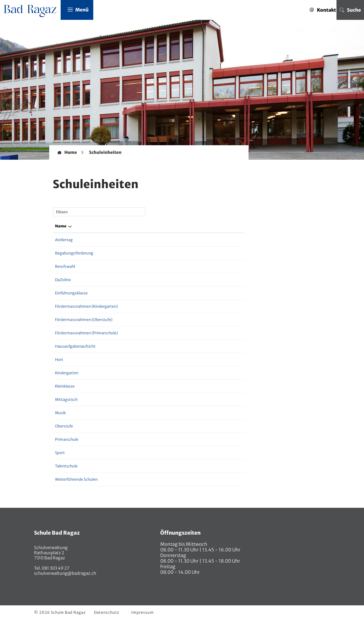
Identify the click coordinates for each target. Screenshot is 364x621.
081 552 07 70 (154, 373)
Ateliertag (64, 240)
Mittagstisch (66, 400)
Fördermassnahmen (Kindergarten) (86, 307)
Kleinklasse (65, 386)
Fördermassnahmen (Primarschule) (86, 333)
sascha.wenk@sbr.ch (197, 413)
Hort (59, 360)
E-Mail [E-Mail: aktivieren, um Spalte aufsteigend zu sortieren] (185, 226)
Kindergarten (67, 373)
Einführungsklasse (71, 293)
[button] (105, 153)
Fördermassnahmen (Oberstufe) (84, 320)
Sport (60, 453)
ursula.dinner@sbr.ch (198, 373)
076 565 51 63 (153, 426)
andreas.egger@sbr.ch (199, 426)
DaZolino (63, 280)
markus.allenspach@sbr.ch (203, 453)
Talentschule (66, 466)
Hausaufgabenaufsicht (75, 346)
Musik (60, 413)
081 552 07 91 (153, 413)
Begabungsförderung (74, 253)
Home (71, 153)
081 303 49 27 (55, 568)
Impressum (143, 613)
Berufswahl (65, 267)
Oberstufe (64, 426)
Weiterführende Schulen (76, 480)
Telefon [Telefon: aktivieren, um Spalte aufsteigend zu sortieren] (148, 226)
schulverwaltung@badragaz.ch (65, 573)
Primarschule (67, 440)
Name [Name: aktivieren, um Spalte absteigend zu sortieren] (61, 226)
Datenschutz (107, 613)
